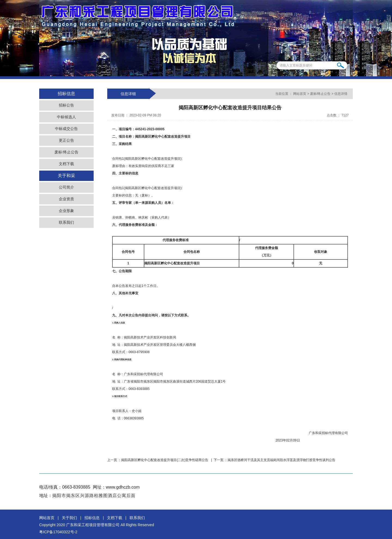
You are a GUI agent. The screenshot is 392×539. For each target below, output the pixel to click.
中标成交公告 (66, 129)
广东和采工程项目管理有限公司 (93, 525)
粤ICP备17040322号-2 (58, 532)
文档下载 (66, 164)
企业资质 (66, 199)
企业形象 (66, 211)
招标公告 (66, 105)
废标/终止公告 (66, 152)
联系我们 (66, 222)
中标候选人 (66, 117)
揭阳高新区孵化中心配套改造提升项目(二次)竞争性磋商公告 (165, 460)
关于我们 (69, 518)
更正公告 (66, 140)
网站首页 (300, 94)
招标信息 (92, 518)
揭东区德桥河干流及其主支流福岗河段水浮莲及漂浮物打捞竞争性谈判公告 (281, 460)
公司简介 (66, 187)
